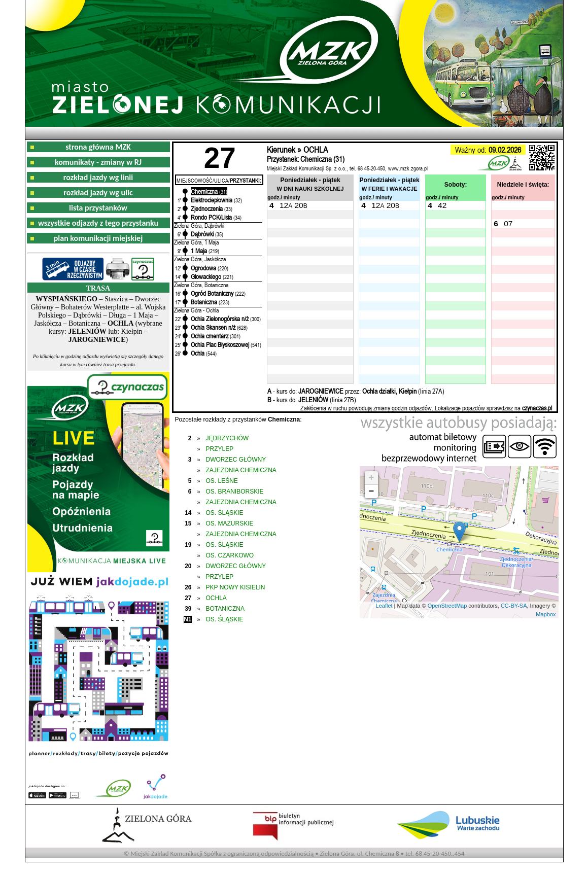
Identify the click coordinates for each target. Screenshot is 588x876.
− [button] (372, 492)
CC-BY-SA (514, 606)
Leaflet (384, 606)
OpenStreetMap (447, 606)
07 (508, 223)
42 (442, 205)
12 (284, 205)
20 (299, 205)
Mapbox (546, 614)
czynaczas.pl (537, 408)
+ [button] (372, 478)
